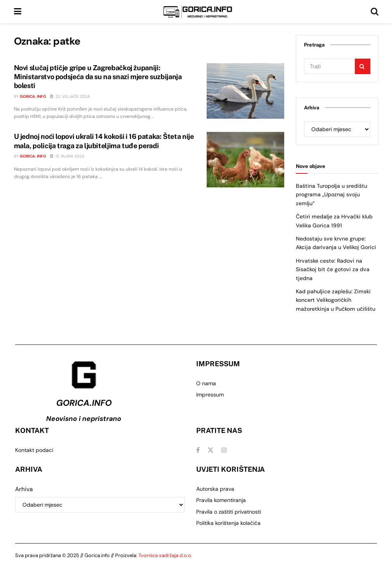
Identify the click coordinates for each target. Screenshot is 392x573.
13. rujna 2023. (67, 156)
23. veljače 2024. (70, 96)
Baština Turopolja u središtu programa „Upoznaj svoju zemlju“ (332, 195)
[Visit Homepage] (198, 12)
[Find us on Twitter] (211, 450)
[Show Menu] (18, 12)
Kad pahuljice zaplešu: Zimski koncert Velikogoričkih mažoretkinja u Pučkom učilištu (336, 300)
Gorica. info (33, 96)
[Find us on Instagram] (224, 450)
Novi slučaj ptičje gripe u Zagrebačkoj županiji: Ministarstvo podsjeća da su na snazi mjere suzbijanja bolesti (98, 77)
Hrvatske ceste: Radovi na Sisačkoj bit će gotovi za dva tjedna (333, 269)
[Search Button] (375, 12)
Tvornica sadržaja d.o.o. (165, 555)
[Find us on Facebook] (198, 450)
